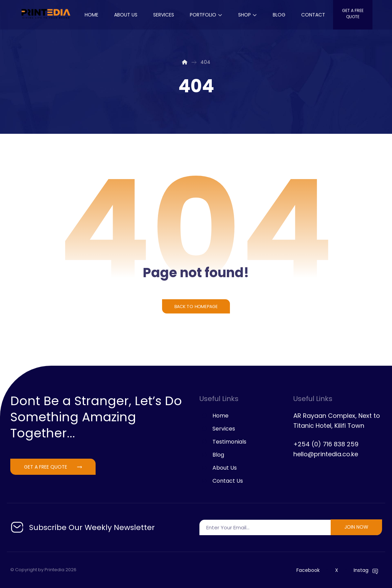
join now (356, 527)
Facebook (308, 570)
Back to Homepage (196, 306)
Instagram (366, 570)
